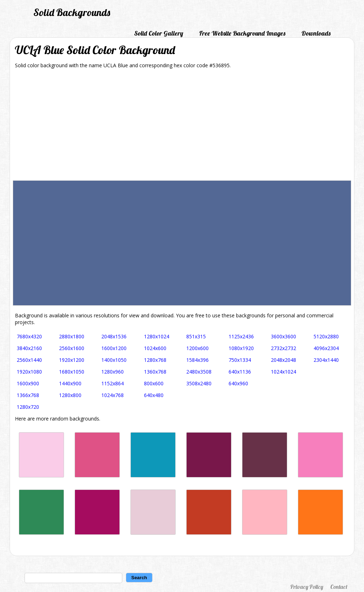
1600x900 (28, 383)
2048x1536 (114, 336)
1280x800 (70, 395)
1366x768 (28, 395)
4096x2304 (326, 348)
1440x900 (70, 383)
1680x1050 (72, 372)
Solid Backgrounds (72, 12)
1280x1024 (157, 336)
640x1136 (240, 372)
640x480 (154, 395)
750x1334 (240, 360)
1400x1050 (114, 360)
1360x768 (155, 372)
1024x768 (113, 395)
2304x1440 (326, 360)
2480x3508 (199, 372)
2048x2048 (283, 360)
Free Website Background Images (242, 33)
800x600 (154, 383)
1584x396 (197, 360)
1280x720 (28, 407)
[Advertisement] (182, 127)
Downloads (316, 33)
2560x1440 (29, 360)
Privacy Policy (307, 587)
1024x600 (155, 348)
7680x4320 (29, 336)
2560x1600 (72, 348)
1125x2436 (241, 336)
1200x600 (197, 348)
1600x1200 (114, 348)
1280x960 (113, 372)
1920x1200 (72, 360)
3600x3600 (283, 336)
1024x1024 (283, 372)
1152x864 (113, 383)
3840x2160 (29, 348)
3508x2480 (199, 383)
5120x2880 (326, 336)
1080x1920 (241, 348)
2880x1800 (72, 336)
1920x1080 (29, 372)
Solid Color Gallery (159, 33)
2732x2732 (283, 348)
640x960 (238, 383)
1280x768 (155, 360)
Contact (339, 587)
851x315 (196, 336)
